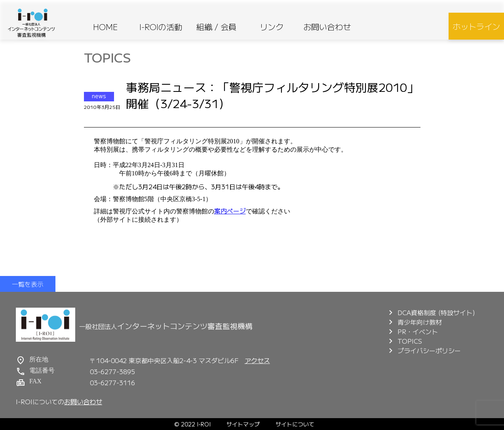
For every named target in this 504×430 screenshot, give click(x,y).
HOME (106, 27)
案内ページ (230, 211)
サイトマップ (243, 424)
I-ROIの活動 (161, 27)
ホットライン (476, 26)
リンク (272, 27)
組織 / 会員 (216, 27)
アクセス (257, 360)
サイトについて (295, 424)
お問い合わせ (327, 27)
